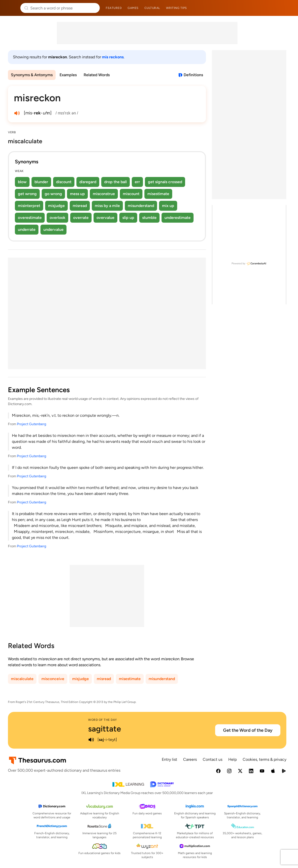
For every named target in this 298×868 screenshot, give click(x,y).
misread (80, 206)
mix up (168, 206)
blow (22, 182)
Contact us (213, 759)
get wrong (27, 194)
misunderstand (141, 206)
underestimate (178, 218)
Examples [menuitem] (68, 75)
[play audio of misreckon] (17, 113)
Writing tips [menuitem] (176, 8)
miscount (131, 194)
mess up (77, 194)
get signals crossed (165, 182)
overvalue (105, 218)
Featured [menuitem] (114, 8)
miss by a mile (107, 206)
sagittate (105, 729)
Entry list (169, 759)
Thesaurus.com (11, 8)
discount (64, 182)
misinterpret (29, 206)
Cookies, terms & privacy (265, 759)
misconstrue (104, 194)
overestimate (30, 218)
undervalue (53, 229)
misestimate (158, 194)
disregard (88, 182)
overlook (57, 218)
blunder (41, 182)
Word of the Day (103, 720)
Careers (190, 759)
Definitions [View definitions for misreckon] (193, 75)
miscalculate (22, 679)
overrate (81, 218)
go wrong (53, 194)
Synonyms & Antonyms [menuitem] (32, 75)
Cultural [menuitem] (152, 8)
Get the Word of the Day (248, 730)
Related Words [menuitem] (97, 75)
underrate (27, 229)
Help (232, 759)
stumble (149, 218)
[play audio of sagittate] (91, 740)
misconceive (53, 679)
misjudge (56, 206)
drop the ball (116, 182)
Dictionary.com (287, 8)
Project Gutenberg (32, 424)
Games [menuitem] (133, 8)
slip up (128, 218)
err (137, 182)
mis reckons (113, 57)
